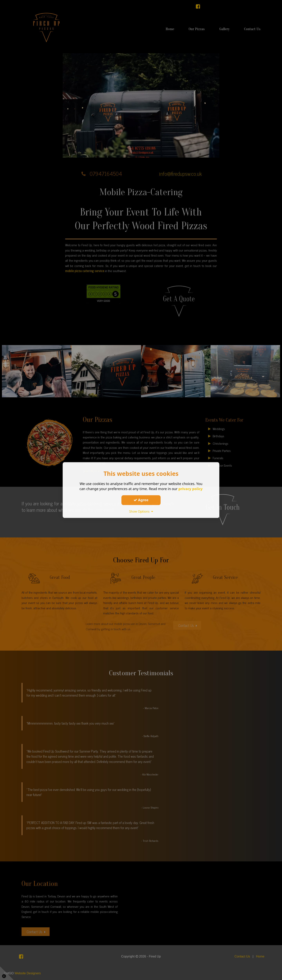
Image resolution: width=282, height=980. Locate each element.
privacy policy (190, 489)
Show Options (141, 511)
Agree (141, 500)
